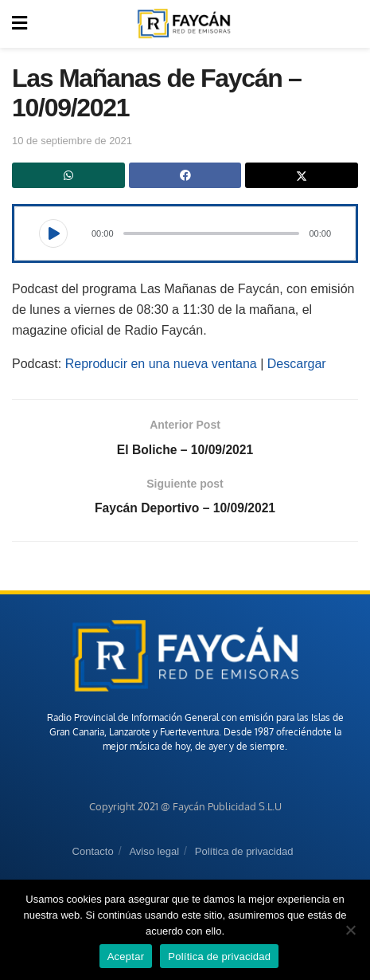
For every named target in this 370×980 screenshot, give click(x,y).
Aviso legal (154, 853)
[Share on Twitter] (302, 175)
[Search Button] (349, 24)
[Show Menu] (19, 24)
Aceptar (126, 956)
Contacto (93, 853)
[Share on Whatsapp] (68, 175)
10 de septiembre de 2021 (72, 141)
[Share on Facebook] (185, 175)
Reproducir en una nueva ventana (161, 364)
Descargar (297, 364)
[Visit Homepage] (184, 24)
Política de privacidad (244, 853)
